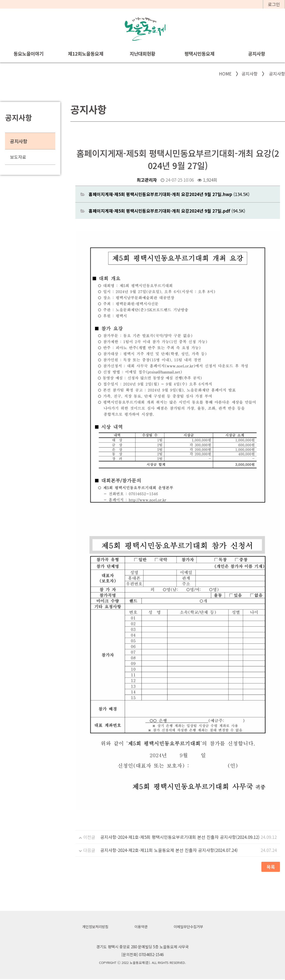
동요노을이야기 (29, 54)
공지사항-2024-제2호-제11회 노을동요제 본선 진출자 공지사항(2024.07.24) (169, 850)
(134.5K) (169, 194)
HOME (225, 74)
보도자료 (18, 157)
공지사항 (257, 54)
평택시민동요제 (199, 54)
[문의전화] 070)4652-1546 (142, 955)
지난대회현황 (142, 54)
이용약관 (141, 927)
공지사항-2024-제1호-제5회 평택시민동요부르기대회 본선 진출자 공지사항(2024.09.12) (180, 837)
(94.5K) (167, 211)
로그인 (274, 4)
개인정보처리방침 (93, 927)
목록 (271, 867)
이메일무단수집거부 (190, 927)
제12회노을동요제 (86, 54)
